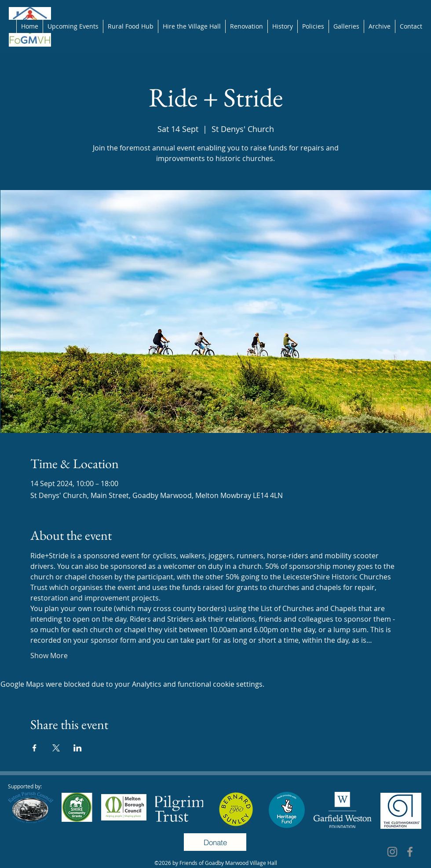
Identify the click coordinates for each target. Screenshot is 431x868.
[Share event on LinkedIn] (78, 748)
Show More (49, 656)
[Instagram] (392, 852)
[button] (313, 26)
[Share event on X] (56, 748)
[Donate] (215, 842)
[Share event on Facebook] (35, 748)
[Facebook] (410, 852)
